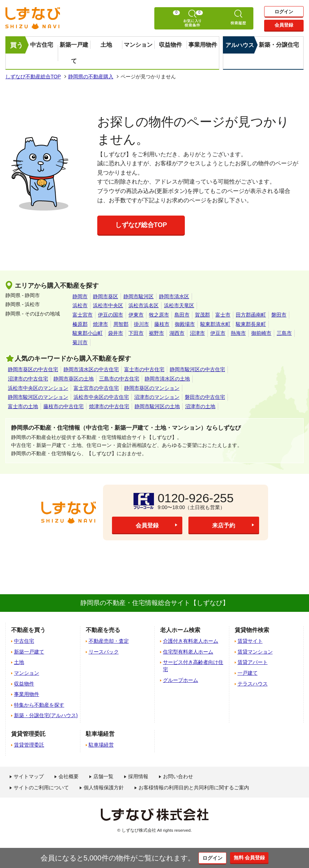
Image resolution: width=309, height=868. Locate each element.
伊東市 (136, 315)
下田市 (136, 333)
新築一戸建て (74, 53)
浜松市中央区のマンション (38, 388)
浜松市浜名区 (144, 305)
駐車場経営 (101, 745)
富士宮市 (83, 315)
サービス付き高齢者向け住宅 (193, 666)
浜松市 (80, 305)
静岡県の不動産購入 (91, 77)
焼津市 (100, 324)
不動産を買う (28, 630)
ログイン (284, 11)
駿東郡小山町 (88, 333)
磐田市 (279, 315)
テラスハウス (253, 684)
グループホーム (181, 680)
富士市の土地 (23, 406)
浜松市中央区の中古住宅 (101, 397)
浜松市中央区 (108, 305)
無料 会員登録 (254, 858)
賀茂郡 (202, 315)
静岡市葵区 (106, 296)
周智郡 (121, 324)
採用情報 (138, 776)
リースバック (104, 652)
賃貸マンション (255, 652)
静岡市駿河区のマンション (38, 397)
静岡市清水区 (174, 296)
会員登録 (284, 26)
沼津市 (197, 333)
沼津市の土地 (200, 406)
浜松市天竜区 (179, 305)
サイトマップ (29, 776)
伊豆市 (218, 333)
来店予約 (224, 526)
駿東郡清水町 (215, 324)
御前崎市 (261, 333)
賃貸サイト (250, 641)
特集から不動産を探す (39, 705)
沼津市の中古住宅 (28, 379)
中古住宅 (42, 45)
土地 (106, 45)
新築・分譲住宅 (279, 45)
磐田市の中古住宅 (205, 397)
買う (17, 45)
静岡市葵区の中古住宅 (33, 369)
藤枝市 (162, 324)
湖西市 (177, 333)
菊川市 (80, 342)
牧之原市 (159, 315)
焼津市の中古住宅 (109, 406)
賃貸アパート (253, 662)
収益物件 (170, 45)
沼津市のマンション (157, 397)
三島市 (284, 333)
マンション (138, 45)
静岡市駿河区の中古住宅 (197, 369)
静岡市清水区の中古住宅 (91, 369)
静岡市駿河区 (139, 296)
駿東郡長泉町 (251, 324)
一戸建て (248, 673)
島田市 (182, 315)
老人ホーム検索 (180, 630)
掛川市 (141, 324)
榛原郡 (80, 324)
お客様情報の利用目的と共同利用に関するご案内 (194, 788)
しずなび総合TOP (141, 225)
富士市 (223, 315)
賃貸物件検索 (252, 630)
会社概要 (69, 776)
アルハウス (240, 45)
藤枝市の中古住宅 (64, 406)
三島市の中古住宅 (119, 379)
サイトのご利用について (41, 788)
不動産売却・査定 (109, 641)
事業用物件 (203, 45)
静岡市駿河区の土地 (157, 406)
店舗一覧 (103, 776)
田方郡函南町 (251, 315)
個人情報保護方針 (104, 788)
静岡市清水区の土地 (167, 379)
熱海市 (238, 333)
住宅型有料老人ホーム (188, 652)
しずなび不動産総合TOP (33, 77)
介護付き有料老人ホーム (191, 641)
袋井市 (116, 333)
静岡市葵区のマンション (152, 388)
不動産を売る (103, 630)
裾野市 (156, 333)
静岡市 (80, 296)
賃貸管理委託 (29, 745)
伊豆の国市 (111, 315)
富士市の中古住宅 (144, 369)
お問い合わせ (178, 776)
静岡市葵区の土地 (74, 379)
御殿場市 (185, 324)
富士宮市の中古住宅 (96, 388)
